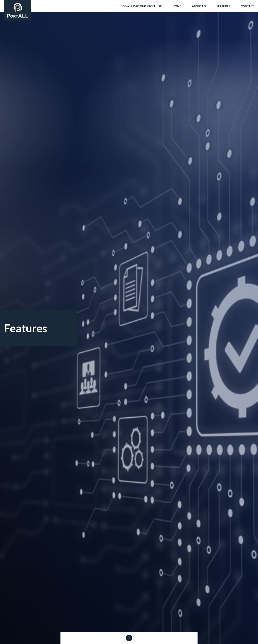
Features (223, 6)
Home (177, 6)
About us (199, 6)
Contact (247, 6)
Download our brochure (142, 6)
